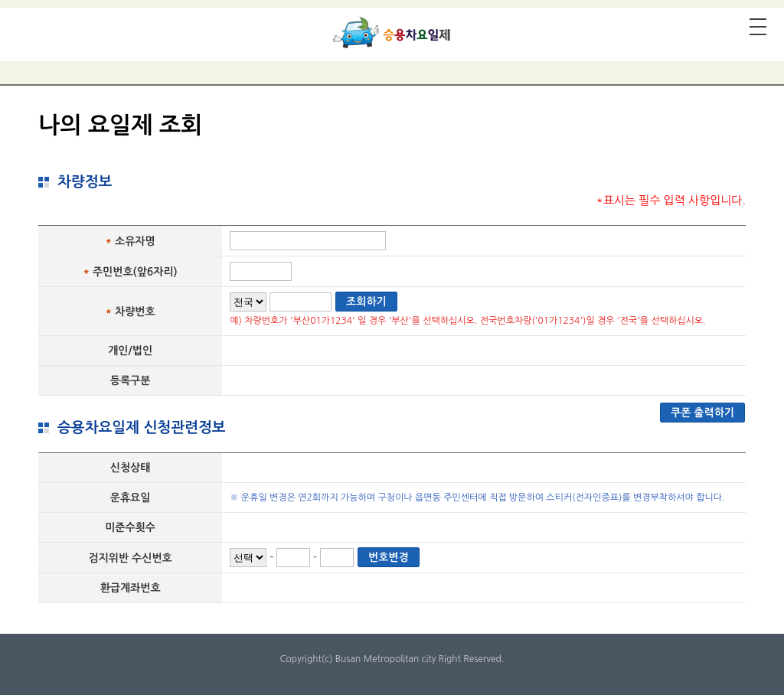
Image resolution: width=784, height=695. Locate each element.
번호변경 (389, 557)
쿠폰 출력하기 (702, 413)
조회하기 (366, 302)
